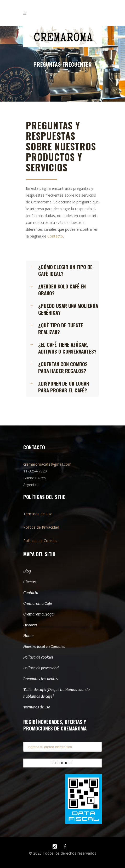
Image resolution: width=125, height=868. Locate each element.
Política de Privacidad (41, 527)
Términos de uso (37, 707)
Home (28, 636)
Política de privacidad (41, 668)
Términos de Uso (38, 514)
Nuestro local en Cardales (44, 646)
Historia (30, 625)
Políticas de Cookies (40, 541)
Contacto (55, 236)
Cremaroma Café (38, 603)
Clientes (30, 582)
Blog (27, 571)
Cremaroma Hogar (39, 614)
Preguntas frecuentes (41, 679)
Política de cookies (38, 657)
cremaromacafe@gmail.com (47, 464)
